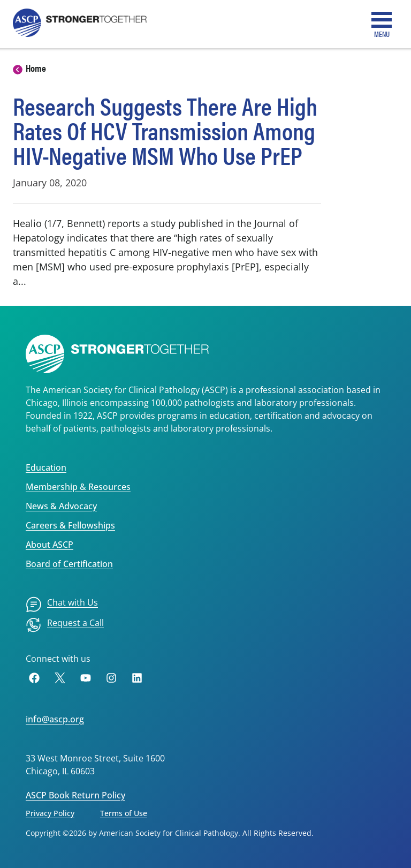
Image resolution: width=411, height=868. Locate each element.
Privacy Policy (50, 813)
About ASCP (50, 545)
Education (46, 467)
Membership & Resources (78, 487)
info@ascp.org (55, 719)
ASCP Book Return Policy (75, 795)
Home (36, 68)
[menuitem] (62, 605)
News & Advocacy (61, 506)
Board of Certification (69, 564)
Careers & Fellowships (70, 525)
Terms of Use (124, 813)
